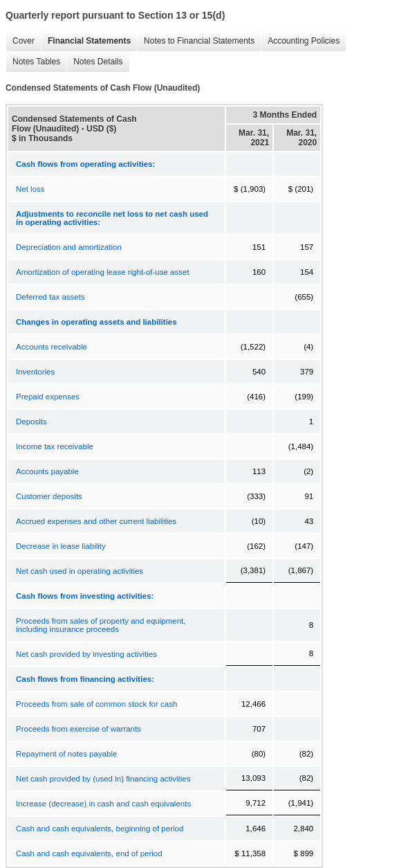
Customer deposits (49, 496)
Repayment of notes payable (66, 754)
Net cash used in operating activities (80, 571)
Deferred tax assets (50, 297)
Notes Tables (33, 62)
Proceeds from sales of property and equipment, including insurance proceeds (101, 625)
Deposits (31, 422)
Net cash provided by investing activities (86, 654)
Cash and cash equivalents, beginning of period (100, 829)
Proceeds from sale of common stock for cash (96, 704)
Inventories (35, 372)
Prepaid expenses (48, 397)
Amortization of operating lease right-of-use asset (103, 272)
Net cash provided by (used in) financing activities (103, 779)
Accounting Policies (300, 41)
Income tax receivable (55, 446)
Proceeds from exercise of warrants (78, 729)
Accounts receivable (52, 347)
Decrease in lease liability (61, 546)
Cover (20, 41)
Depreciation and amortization (69, 247)
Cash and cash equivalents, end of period (89, 853)
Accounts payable (47, 471)
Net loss (30, 189)
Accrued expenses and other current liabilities (96, 521)
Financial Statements (86, 41)
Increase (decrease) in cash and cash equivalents (103, 804)
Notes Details (94, 62)
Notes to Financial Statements (196, 41)
